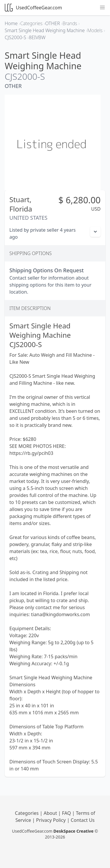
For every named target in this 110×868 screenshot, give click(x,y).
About (51, 813)
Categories (27, 813)
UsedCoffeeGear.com (33, 8)
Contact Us (83, 820)
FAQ (67, 813)
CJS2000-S (25, 76)
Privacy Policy (51, 820)
